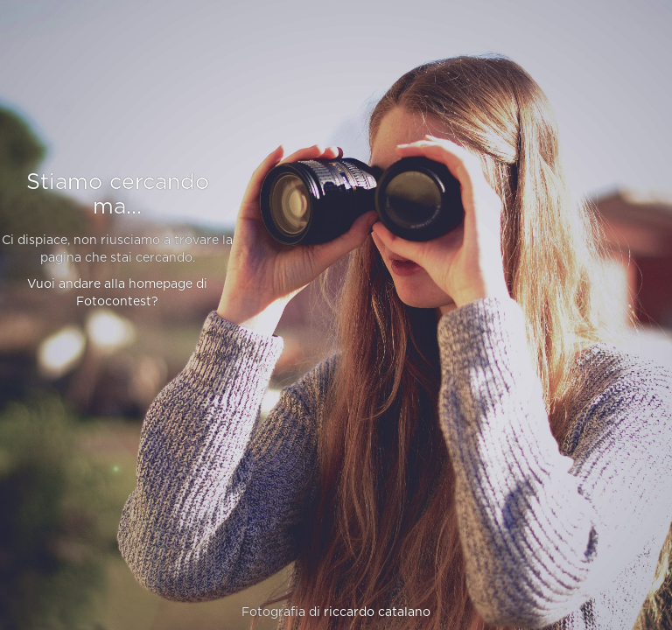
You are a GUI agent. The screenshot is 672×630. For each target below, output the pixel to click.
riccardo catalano (377, 612)
